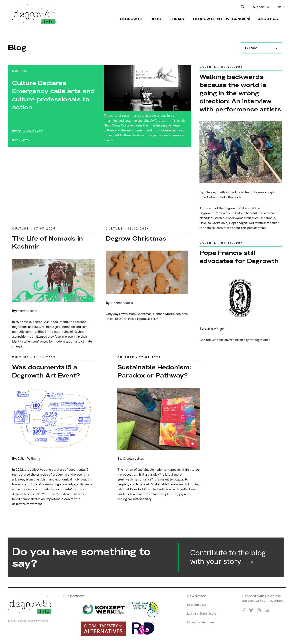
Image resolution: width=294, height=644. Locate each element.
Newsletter (196, 596)
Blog (156, 19)
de (280, 7)
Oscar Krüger (214, 329)
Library (177, 19)
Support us (261, 7)
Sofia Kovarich (231, 197)
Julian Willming (29, 459)
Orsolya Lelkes (133, 459)
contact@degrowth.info (33, 621)
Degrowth (131, 19)
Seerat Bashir (27, 311)
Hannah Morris (122, 303)
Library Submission (203, 613)
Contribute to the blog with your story (228, 557)
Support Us (197, 605)
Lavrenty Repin (265, 192)
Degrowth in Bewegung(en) (222, 19)
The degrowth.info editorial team (229, 192)
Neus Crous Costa (30, 131)
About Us (268, 19)
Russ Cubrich (209, 197)
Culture (21, 71)
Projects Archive (201, 622)
